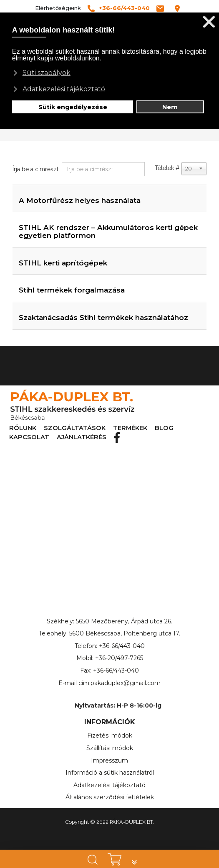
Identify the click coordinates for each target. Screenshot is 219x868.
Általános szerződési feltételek (110, 797)
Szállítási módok (110, 748)
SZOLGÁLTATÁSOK (55, 428)
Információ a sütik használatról (110, 772)
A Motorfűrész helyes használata (80, 200)
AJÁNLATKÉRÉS (184, 428)
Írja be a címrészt (36, 169)
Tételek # (167, 168)
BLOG (120, 428)
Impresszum (109, 760)
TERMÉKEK (95, 428)
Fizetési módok (110, 735)
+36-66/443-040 (122, 645)
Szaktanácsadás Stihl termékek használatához (103, 318)
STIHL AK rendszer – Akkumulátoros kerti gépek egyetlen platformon (108, 231)
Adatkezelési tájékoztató (109, 785)
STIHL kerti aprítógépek (63, 263)
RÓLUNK (18, 428)
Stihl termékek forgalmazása (72, 290)
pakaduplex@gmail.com (126, 683)
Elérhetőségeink (58, 8)
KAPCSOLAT (147, 428)
